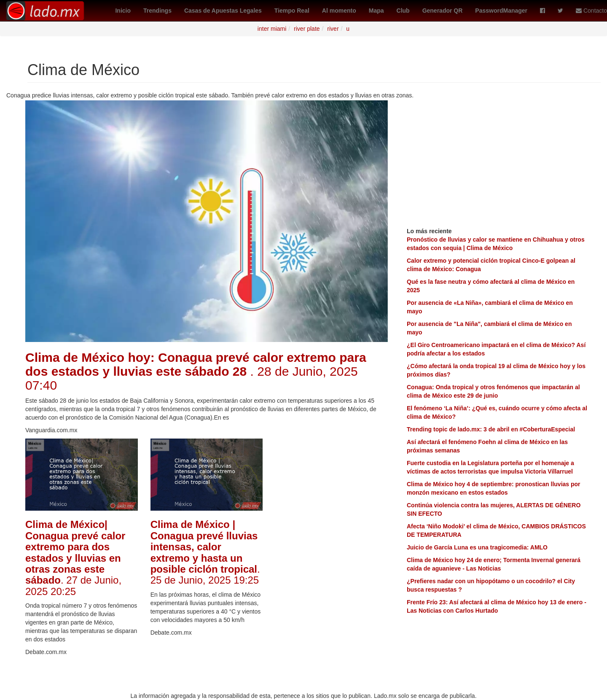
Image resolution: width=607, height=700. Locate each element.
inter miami (272, 29)
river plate (307, 29)
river (333, 29)
